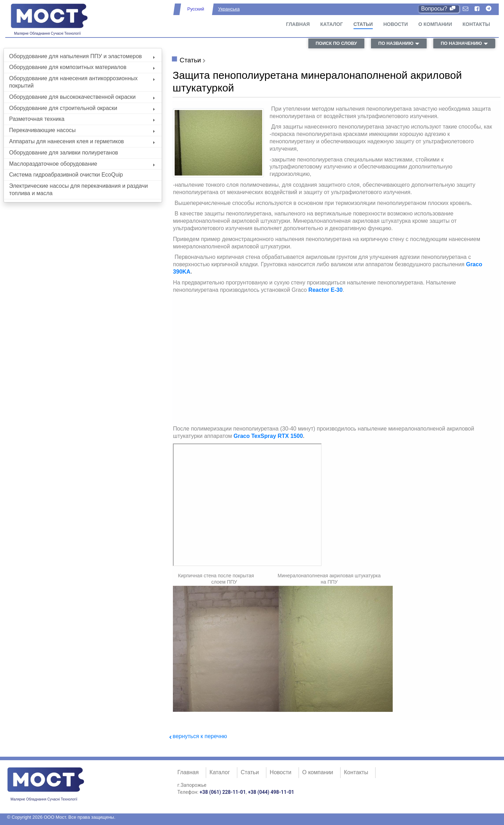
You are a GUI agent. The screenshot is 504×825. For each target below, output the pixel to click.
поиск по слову (336, 43)
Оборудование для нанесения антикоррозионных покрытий (82, 82)
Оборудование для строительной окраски (82, 108)
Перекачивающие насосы (82, 130)
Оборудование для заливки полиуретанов (64, 153)
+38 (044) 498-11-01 (271, 792)
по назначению (461, 43)
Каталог (332, 24)
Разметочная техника (82, 119)
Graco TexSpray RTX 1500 (268, 436)
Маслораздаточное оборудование (82, 164)
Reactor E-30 (325, 290)
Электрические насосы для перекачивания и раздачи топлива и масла (78, 190)
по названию (396, 43)
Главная (298, 24)
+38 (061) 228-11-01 (223, 792)
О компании (435, 24)
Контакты (476, 24)
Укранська (229, 9)
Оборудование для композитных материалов (82, 67)
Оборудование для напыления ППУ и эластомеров (82, 56)
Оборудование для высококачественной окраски (82, 97)
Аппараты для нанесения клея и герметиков (82, 141)
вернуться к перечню (200, 736)
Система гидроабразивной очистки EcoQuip (66, 175)
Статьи (363, 24)
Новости (395, 24)
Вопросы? (439, 9)
